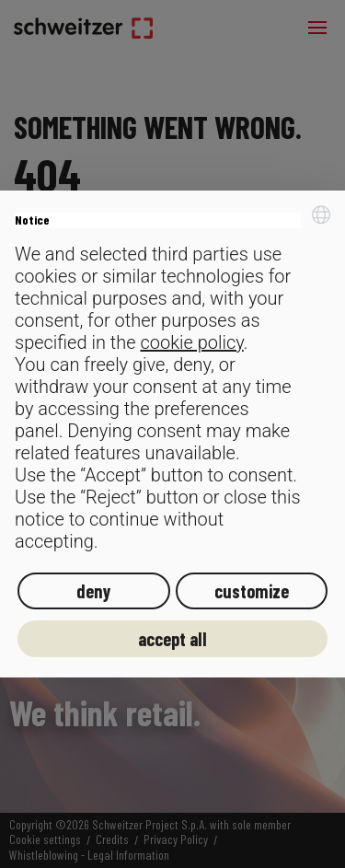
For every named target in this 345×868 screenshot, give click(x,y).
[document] (172, 379)
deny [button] (93, 591)
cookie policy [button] (191, 342)
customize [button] (252, 591)
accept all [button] (172, 639)
